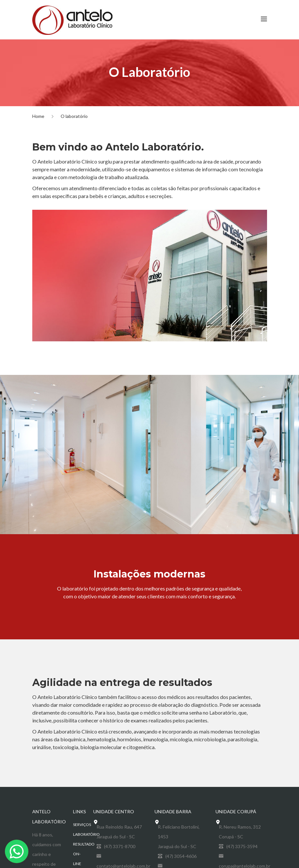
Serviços (82, 825)
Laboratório (86, 834)
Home (38, 116)
